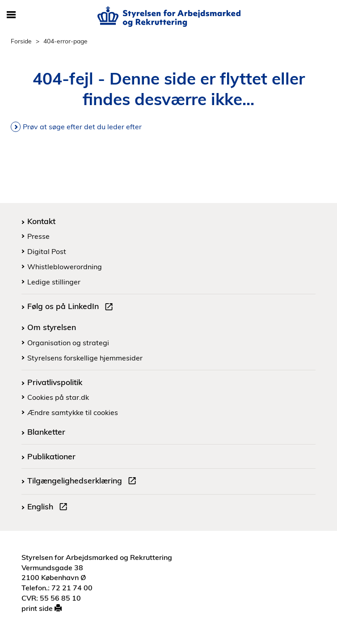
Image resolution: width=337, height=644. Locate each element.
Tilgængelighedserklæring (84, 482)
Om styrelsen (52, 327)
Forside (21, 41)
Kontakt (41, 221)
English (49, 508)
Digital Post (47, 251)
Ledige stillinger (54, 282)
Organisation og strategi (68, 343)
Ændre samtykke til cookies (73, 412)
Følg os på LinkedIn (72, 307)
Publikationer (51, 456)
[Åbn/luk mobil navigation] (11, 15)
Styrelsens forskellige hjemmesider (85, 358)
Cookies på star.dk (58, 397)
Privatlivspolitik (55, 382)
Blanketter (46, 432)
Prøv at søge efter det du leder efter (82, 127)
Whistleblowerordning (65, 267)
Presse (38, 236)
